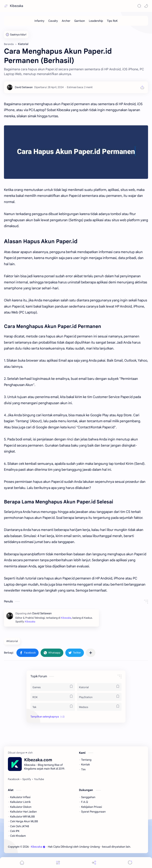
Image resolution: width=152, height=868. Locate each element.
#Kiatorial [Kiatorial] (12, 641)
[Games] (53, 687)
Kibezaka (17, 6)
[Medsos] (99, 707)
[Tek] (53, 707)
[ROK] (53, 697)
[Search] (139, 6)
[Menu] (58, 863)
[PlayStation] (99, 697)
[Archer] (66, 21)
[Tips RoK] (112, 21)
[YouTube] (39, 779)
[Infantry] (39, 21)
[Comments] (130, 863)
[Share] (94, 863)
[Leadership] (96, 21)
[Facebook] (14, 779)
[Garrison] (80, 21)
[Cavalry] (53, 21)
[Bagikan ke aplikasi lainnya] (91, 653)
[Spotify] (27, 779)
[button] (146, 6)
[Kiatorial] (99, 687)
